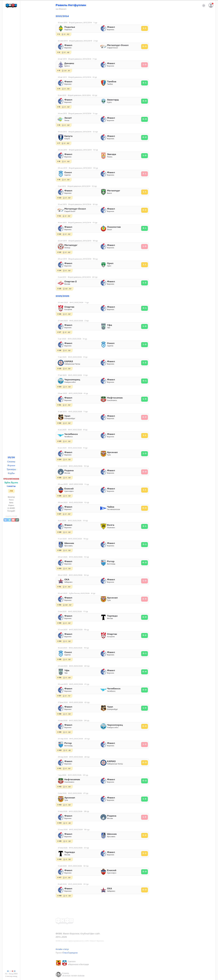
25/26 (11, 458)
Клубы (11, 473)
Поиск (11, 500)
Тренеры (11, 469)
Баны (11, 502)
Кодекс (11, 505)
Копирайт (11, 511)
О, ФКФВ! (11, 508)
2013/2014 (62, 16)
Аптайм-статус (62, 949)
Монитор (11, 497)
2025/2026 (62, 296)
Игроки (11, 465)
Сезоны (11, 461)
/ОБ (11, 491)
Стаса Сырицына (70, 953)
